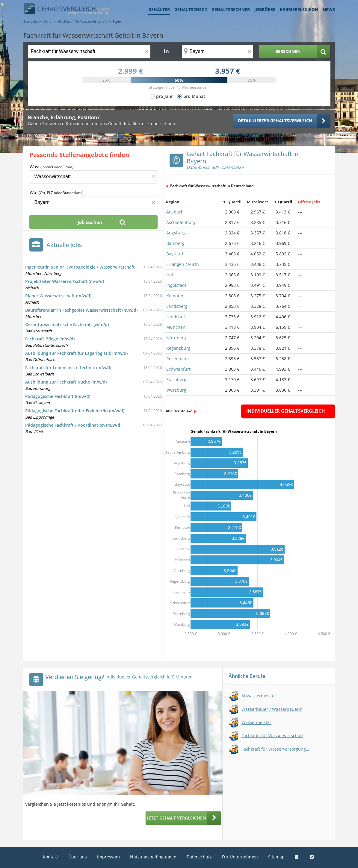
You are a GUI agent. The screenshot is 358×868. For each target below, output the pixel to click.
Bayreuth (175, 254)
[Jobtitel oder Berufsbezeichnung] (89, 52)
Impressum (108, 857)
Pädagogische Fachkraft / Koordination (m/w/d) (73, 425)
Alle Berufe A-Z (179, 411)
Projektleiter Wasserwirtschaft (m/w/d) (65, 281)
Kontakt (50, 857)
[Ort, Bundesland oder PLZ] (217, 52)
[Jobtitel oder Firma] (93, 177)
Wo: (57, 192)
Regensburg (178, 348)
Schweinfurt (178, 369)
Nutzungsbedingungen (153, 857)
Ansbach (175, 212)
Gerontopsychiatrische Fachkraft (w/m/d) (67, 324)
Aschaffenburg (181, 222)
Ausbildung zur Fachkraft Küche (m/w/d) (66, 382)
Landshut (176, 317)
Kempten (175, 296)
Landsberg (177, 306)
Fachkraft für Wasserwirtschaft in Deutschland (212, 186)
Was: (52, 167)
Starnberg (176, 380)
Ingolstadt (176, 285)
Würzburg (176, 390)
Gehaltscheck (191, 9)
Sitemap (276, 857)
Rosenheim (178, 359)
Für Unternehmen (240, 857)
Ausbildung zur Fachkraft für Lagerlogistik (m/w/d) (76, 353)
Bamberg (175, 243)
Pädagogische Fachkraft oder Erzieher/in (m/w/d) (75, 411)
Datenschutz (199, 857)
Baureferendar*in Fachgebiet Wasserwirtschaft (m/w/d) (81, 310)
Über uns (78, 857)
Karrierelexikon (299, 9)
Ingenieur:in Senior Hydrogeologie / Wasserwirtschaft (80, 267)
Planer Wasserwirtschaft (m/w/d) (58, 296)
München (176, 327)
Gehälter (159, 9)
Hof (170, 275)
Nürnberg (176, 338)
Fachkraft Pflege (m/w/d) (50, 339)
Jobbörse (265, 9)
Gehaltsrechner (231, 9)
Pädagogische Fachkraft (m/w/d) (58, 396)
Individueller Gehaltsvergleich (286, 411)
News (329, 9)
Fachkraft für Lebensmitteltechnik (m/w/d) (68, 368)
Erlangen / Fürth (183, 264)
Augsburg (176, 233)
